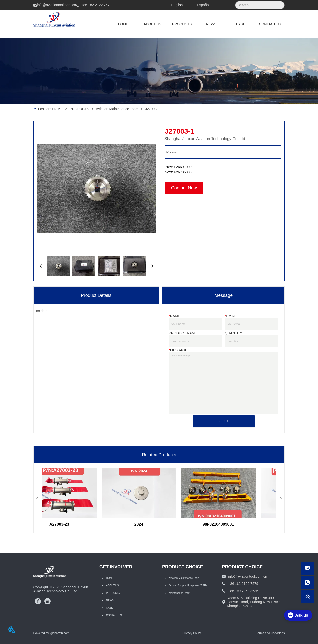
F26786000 (183, 172)
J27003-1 (152, 109)
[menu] (197, 24)
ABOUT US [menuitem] (152, 24)
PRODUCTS (79, 109)
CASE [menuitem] (241, 24)
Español (203, 5)
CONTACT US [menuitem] (270, 24)
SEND (223, 421)
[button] (182, 24)
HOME (57, 109)
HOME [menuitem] (123, 24)
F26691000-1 (184, 167)
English (177, 5)
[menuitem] (182, 24)
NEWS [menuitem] (211, 24)
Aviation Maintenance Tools (117, 109)
